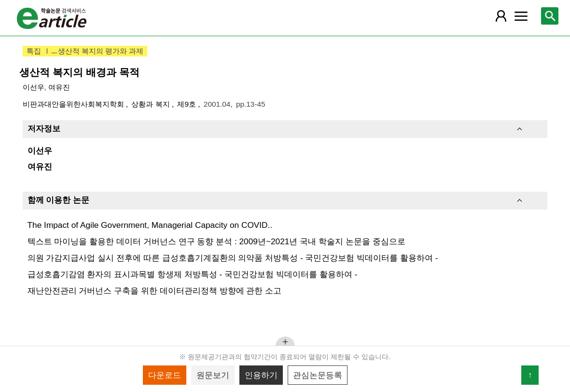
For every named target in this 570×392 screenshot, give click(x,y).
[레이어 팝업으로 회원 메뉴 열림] (501, 16)
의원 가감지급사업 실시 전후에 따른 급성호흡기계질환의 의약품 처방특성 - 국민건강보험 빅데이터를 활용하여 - (233, 258)
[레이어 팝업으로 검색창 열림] (550, 16)
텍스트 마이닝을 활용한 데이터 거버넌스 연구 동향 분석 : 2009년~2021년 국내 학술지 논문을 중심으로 (216, 241)
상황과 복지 (152, 104)
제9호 (188, 104)
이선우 (34, 87)
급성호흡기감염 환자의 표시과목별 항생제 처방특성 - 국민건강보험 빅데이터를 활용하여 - (193, 274)
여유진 (59, 87)
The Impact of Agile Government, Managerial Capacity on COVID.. (150, 225)
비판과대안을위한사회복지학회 (74, 104)
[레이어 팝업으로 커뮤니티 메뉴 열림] (521, 16)
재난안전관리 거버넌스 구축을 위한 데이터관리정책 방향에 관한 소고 (155, 291)
